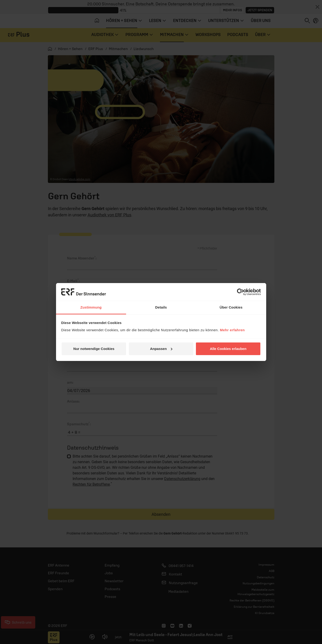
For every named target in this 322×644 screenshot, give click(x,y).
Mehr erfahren (232, 330)
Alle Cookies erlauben (228, 349)
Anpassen (161, 349)
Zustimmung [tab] (91, 307)
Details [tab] (161, 307)
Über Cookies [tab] (231, 307)
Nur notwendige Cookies (94, 349)
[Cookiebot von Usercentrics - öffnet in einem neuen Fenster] (240, 292)
